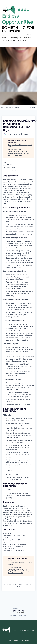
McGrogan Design (24, 640)
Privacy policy (13, 615)
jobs (2, 107)
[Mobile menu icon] (33, 10)
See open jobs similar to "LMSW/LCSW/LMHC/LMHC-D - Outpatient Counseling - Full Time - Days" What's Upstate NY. (19, 152)
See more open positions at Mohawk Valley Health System (19, 585)
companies (10, 107)
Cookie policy (22, 615)
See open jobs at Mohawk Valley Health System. (20, 146)
